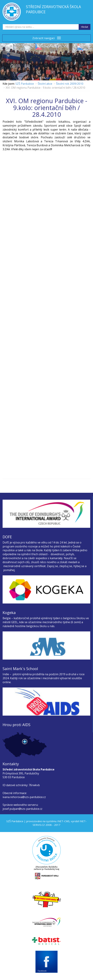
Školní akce (45, 84)
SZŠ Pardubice (25, 84)
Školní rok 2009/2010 (70, 84)
